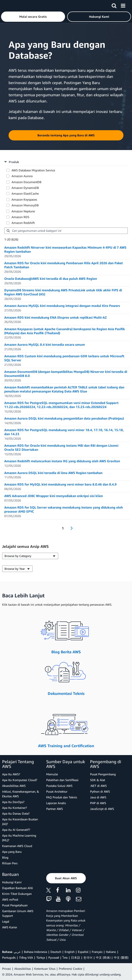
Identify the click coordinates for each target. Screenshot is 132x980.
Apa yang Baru (12, 852)
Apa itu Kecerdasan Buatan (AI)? (20, 822)
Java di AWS (98, 797)
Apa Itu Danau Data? (16, 813)
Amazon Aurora (22, 176)
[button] (33, 17)
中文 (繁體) (121, 957)
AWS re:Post (10, 899)
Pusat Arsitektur (57, 791)
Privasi (7, 969)
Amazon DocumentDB (27, 182)
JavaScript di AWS (102, 809)
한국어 (88, 957)
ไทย (65, 957)
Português (9, 957)
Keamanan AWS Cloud (17, 846)
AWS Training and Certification (66, 746)
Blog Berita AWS (66, 652)
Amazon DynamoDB (25, 188)
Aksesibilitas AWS (14, 786)
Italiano (111, 952)
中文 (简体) (103, 957)
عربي (17, 952)
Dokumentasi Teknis (66, 693)
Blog (5, 857)
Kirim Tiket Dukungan (17, 894)
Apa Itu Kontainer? (15, 808)
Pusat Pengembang (103, 774)
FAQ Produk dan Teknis (62, 797)
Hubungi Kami (12, 882)
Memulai (52, 774)
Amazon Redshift (23, 223)
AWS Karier (10, 927)
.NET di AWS (98, 786)
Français (97, 952)
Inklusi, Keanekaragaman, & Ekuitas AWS (21, 794)
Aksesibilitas (23, 969)
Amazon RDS (20, 217)
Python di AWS (100, 791)
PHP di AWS (98, 803)
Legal (6, 921)
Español (83, 952)
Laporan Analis (56, 803)
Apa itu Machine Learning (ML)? (19, 838)
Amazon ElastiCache (25, 193)
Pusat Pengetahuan (15, 905)
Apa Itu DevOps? (13, 802)
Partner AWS (55, 809)
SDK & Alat (98, 780)
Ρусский (54, 957)
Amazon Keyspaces (24, 199)
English (70, 952)
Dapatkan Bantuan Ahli (18, 888)
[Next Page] (70, 528)
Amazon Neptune (23, 211)
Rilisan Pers (10, 863)
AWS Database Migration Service (33, 170)
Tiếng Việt (26, 957)
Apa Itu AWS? (11, 774)
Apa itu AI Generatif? (16, 830)
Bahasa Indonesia (36, 952)
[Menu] (123, 5)
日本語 (76, 957)
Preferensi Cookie (70, 969)
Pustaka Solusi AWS (59, 786)
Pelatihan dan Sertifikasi (62, 780)
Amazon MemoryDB (25, 205)
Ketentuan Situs (45, 969)
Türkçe (41, 957)
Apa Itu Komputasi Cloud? (20, 780)
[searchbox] (66, 231)
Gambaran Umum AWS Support (18, 913)
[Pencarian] (114, 5)
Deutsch (56, 952)
